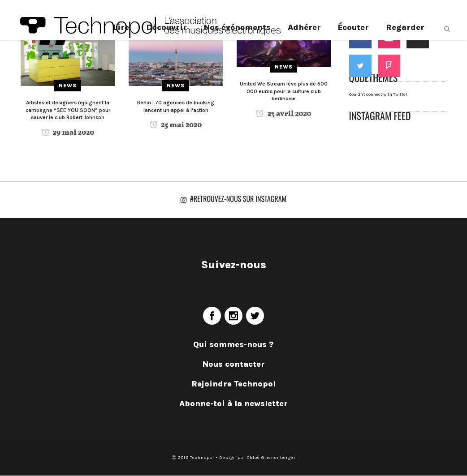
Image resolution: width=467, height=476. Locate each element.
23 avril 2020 (283, 114)
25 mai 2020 (176, 125)
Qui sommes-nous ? (233, 345)
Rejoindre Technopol (233, 384)
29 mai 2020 (68, 133)
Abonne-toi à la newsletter (233, 404)
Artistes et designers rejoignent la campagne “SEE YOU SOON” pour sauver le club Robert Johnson (68, 110)
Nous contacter (234, 365)
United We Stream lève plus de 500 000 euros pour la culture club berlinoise (284, 91)
